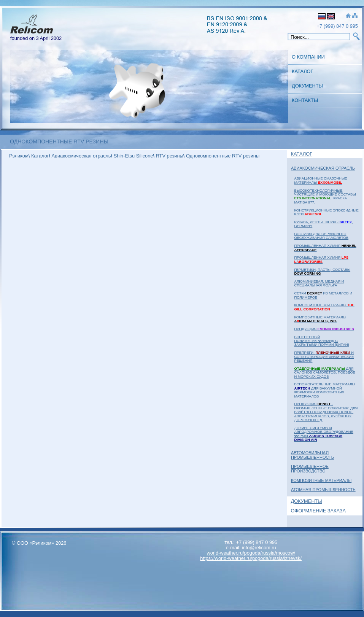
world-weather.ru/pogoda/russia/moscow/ (251, 553)
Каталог (302, 71)
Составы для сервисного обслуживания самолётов (321, 236)
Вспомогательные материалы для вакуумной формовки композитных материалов (325, 390)
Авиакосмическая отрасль (323, 168)
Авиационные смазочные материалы (320, 180)
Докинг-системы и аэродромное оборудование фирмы (323, 434)
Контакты (305, 100)
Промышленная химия (325, 247)
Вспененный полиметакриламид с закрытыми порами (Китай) (321, 341)
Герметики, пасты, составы (322, 271)
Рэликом (19, 156)
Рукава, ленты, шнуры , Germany (323, 224)
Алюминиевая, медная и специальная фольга (319, 283)
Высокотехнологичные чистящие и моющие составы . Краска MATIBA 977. (325, 196)
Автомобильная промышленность (312, 455)
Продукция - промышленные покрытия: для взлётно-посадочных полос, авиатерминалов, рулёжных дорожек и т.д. (326, 412)
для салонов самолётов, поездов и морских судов (325, 372)
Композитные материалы (324, 307)
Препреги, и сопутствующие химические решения (324, 356)
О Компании (308, 57)
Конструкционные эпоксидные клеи (326, 212)
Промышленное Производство (310, 469)
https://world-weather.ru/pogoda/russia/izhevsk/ (251, 558)
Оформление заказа (319, 511)
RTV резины (170, 156)
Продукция (324, 329)
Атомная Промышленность (323, 490)
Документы (307, 86)
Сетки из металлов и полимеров (323, 295)
